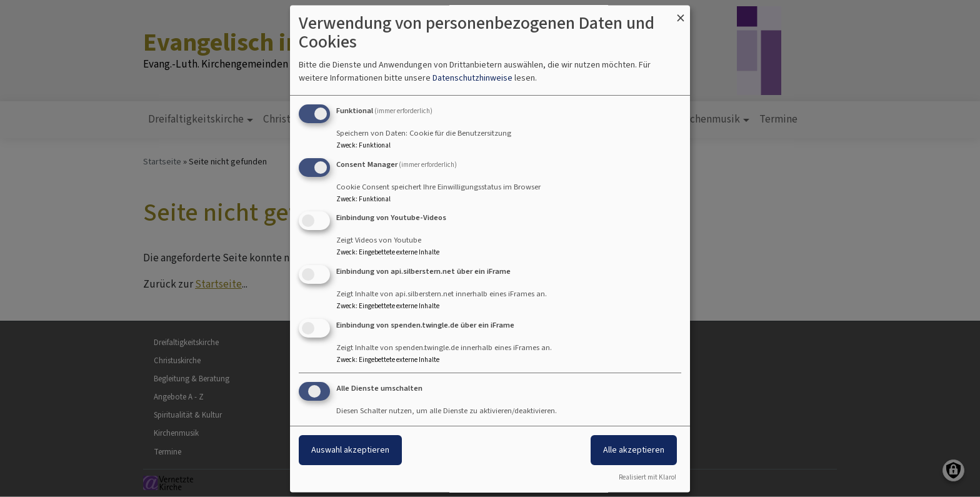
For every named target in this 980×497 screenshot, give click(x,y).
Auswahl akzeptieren (350, 450)
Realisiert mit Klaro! (647, 477)
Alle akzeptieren (634, 450)
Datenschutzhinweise (472, 78)
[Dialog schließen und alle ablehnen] (681, 13)
